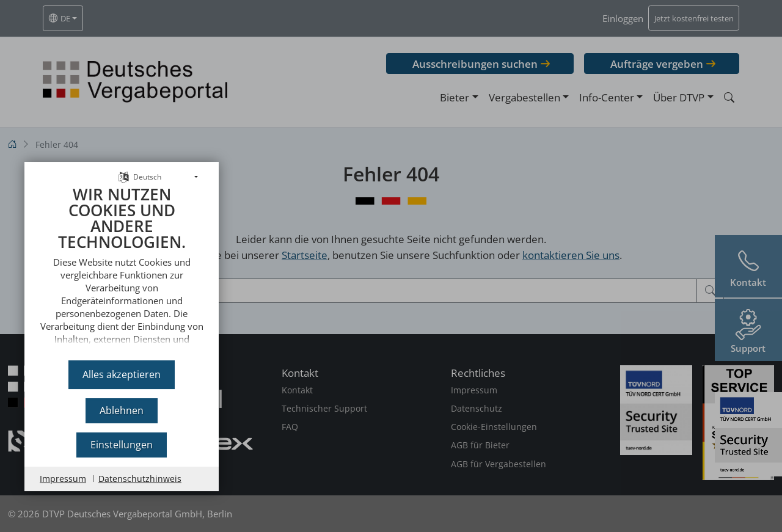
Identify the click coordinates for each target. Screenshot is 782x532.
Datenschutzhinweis (140, 478)
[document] (122, 262)
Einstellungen (122, 444)
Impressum (63, 478)
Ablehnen (122, 410)
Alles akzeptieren (122, 374)
